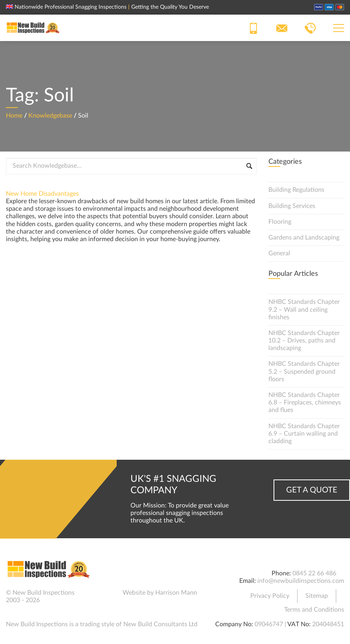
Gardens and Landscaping (304, 238)
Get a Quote (312, 490)
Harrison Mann (176, 593)
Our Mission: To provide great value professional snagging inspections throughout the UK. (180, 513)
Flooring (280, 222)
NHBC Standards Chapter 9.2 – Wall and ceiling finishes (304, 309)
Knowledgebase (50, 115)
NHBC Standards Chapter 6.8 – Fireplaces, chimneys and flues (305, 402)
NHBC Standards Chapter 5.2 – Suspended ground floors (304, 371)
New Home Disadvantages (42, 194)
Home (14, 115)
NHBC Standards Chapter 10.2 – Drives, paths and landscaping (304, 341)
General (279, 253)
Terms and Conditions (314, 610)
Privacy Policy (270, 596)
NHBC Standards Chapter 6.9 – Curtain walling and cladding (304, 434)
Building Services (292, 206)
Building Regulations (296, 190)
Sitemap (317, 596)
